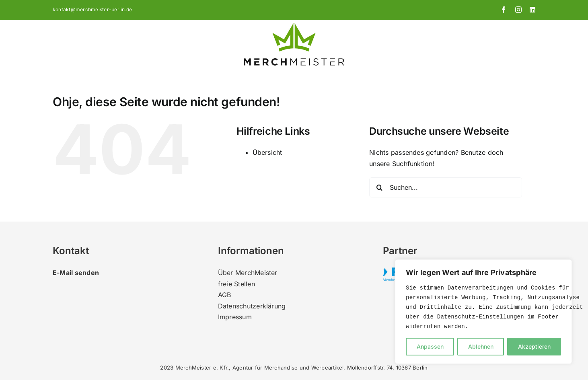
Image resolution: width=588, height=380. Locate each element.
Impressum (235, 317)
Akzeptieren (534, 346)
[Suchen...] (446, 187)
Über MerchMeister (248, 273)
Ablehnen (481, 346)
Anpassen (430, 346)
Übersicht (267, 152)
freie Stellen (236, 284)
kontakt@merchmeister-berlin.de (92, 9)
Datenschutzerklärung (252, 306)
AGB (225, 295)
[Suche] (379, 187)
